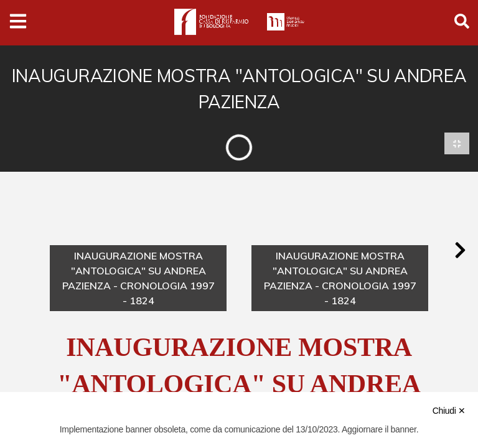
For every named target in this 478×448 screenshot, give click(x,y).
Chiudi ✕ (449, 411)
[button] (460, 251)
